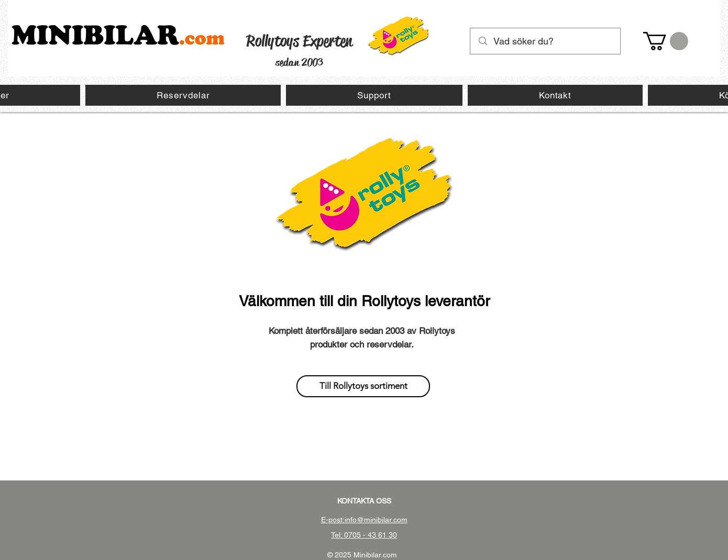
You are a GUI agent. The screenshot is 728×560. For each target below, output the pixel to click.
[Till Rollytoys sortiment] (363, 386)
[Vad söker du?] (546, 41)
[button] (666, 41)
